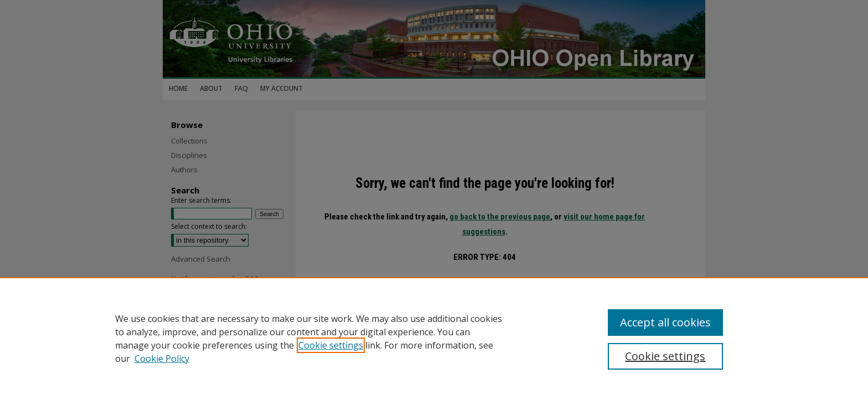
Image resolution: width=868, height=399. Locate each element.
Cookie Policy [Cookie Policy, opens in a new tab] (162, 359)
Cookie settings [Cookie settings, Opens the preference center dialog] (665, 356)
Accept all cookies (665, 322)
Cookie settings (331, 345)
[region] (434, 338)
